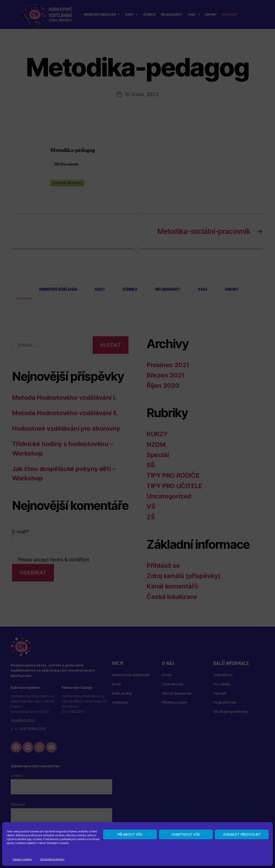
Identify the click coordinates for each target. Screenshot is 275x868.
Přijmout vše (130, 834)
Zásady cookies (22, 859)
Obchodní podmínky (52, 859)
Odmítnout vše (186, 834)
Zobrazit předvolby (242, 834)
